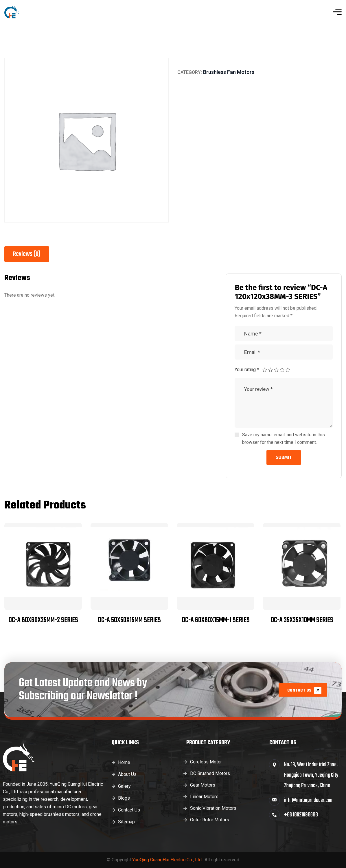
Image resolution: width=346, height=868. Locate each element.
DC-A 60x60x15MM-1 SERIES (216, 620)
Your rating (247, 370)
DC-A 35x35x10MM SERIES (302, 620)
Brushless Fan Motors (229, 72)
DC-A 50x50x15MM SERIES (129, 620)
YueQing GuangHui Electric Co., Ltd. (167, 860)
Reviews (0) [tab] (27, 254)
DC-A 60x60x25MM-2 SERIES (43, 620)
